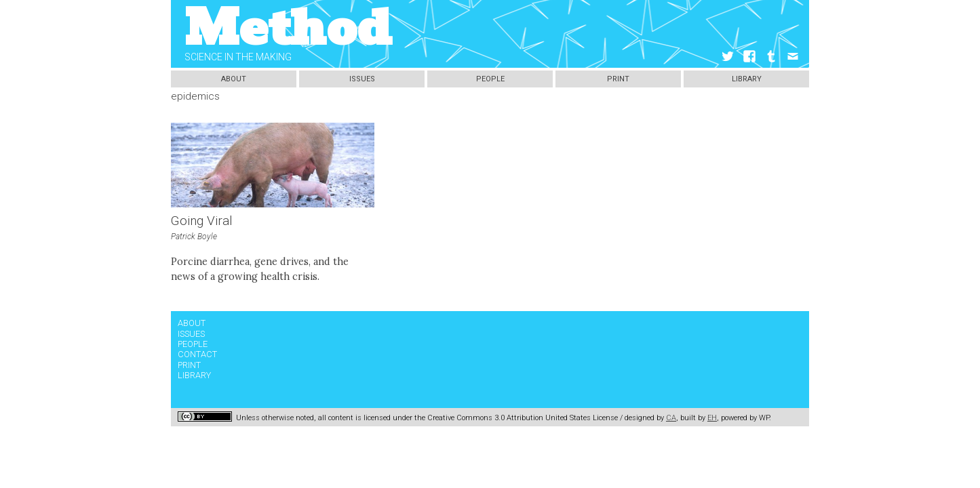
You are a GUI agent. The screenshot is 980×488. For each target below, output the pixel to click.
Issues (362, 79)
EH (712, 418)
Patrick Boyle (194, 237)
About (234, 79)
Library (747, 79)
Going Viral (202, 221)
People (490, 79)
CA (671, 418)
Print (618, 79)
